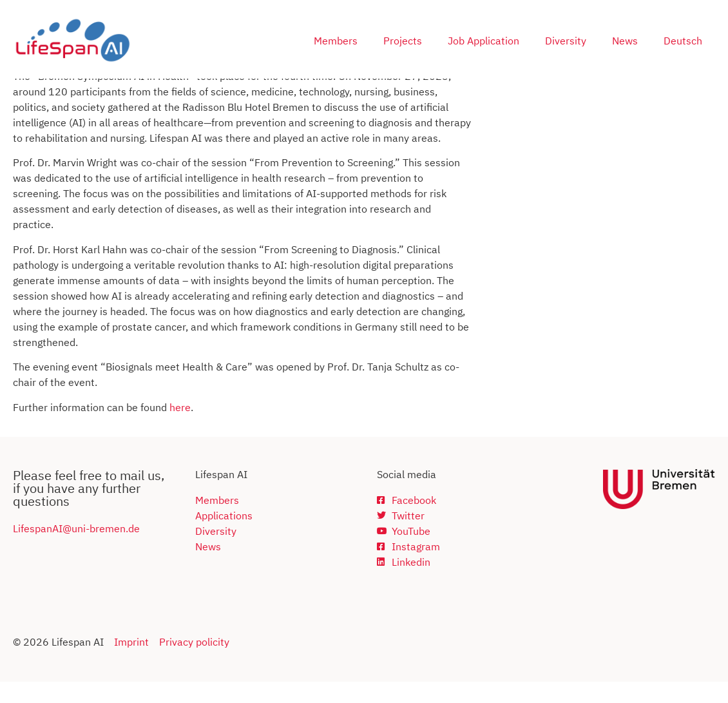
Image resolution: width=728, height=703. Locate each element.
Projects (403, 41)
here (180, 429)
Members (336, 41)
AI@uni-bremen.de (96, 550)
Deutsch (683, 41)
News (625, 41)
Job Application (484, 41)
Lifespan (33, 550)
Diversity (566, 41)
